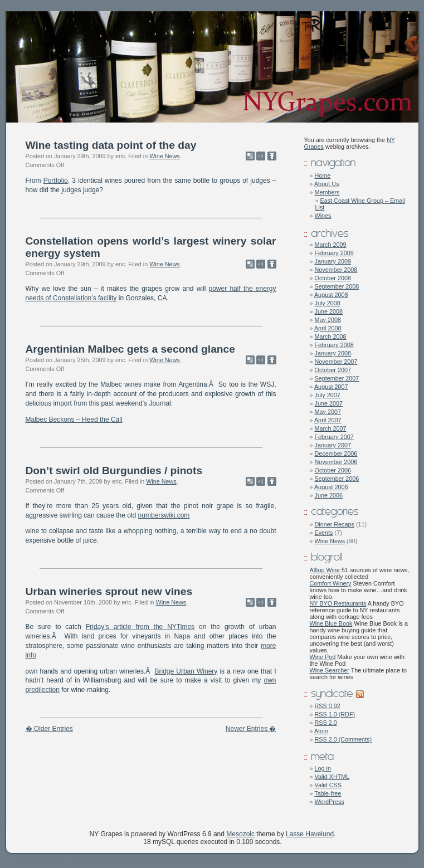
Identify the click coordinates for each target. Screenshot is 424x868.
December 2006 (336, 453)
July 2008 (328, 303)
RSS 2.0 (326, 723)
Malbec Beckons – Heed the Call (74, 420)
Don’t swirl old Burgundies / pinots (114, 470)
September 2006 (337, 479)
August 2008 (331, 295)
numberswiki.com (164, 515)
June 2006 (329, 495)
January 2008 (333, 353)
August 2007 (331, 387)
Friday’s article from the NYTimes (140, 627)
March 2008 (331, 337)
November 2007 (336, 362)
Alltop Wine (325, 570)
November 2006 (336, 462)
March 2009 (331, 245)
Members (327, 192)
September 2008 (337, 286)
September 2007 (337, 378)
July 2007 (328, 395)
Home (323, 175)
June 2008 (329, 311)
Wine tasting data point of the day (111, 145)
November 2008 (336, 270)
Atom (321, 731)
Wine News (165, 156)
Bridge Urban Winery (186, 671)
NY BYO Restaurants (338, 603)
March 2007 (331, 428)
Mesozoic (240, 834)
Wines (323, 216)
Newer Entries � (251, 729)
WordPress (330, 802)
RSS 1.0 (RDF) (335, 714)
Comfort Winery (331, 583)
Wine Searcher (330, 670)
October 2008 (333, 278)
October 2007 (333, 370)
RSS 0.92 (328, 706)
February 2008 (334, 345)
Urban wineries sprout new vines (109, 591)
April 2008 (328, 328)
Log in (323, 768)
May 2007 (328, 412)
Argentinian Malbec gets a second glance (130, 349)
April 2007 (328, 420)
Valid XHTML (332, 777)
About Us (326, 184)
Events (324, 533)
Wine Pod (323, 657)
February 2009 (334, 253)
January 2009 (333, 261)
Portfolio (56, 181)
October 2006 (333, 470)
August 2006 (331, 487)
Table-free (328, 793)
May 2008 (328, 320)
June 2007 (329, 403)
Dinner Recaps (335, 524)
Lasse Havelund (310, 834)
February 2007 (334, 437)
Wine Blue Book (331, 623)
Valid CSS (328, 785)
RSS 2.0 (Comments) (343, 739)
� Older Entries (49, 729)
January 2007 (333, 445)
